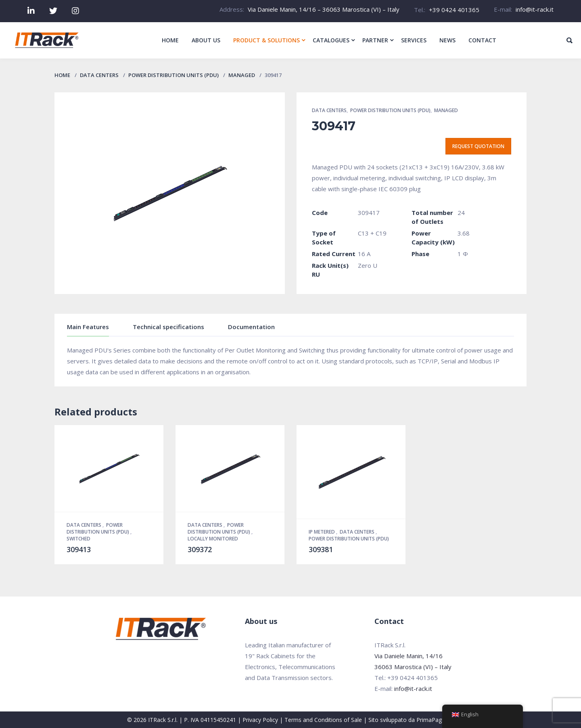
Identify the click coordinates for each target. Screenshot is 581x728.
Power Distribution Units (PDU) (173, 75)
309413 (79, 549)
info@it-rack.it (535, 9)
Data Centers (99, 75)
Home (62, 75)
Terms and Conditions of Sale (323, 720)
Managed (242, 75)
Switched (78, 539)
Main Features (88, 327)
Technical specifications (168, 327)
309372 (200, 549)
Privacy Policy (260, 720)
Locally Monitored (213, 539)
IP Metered (322, 532)
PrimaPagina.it (435, 720)
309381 (321, 549)
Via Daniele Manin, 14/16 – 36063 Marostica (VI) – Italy (324, 9)
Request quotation (478, 146)
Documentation (251, 327)
